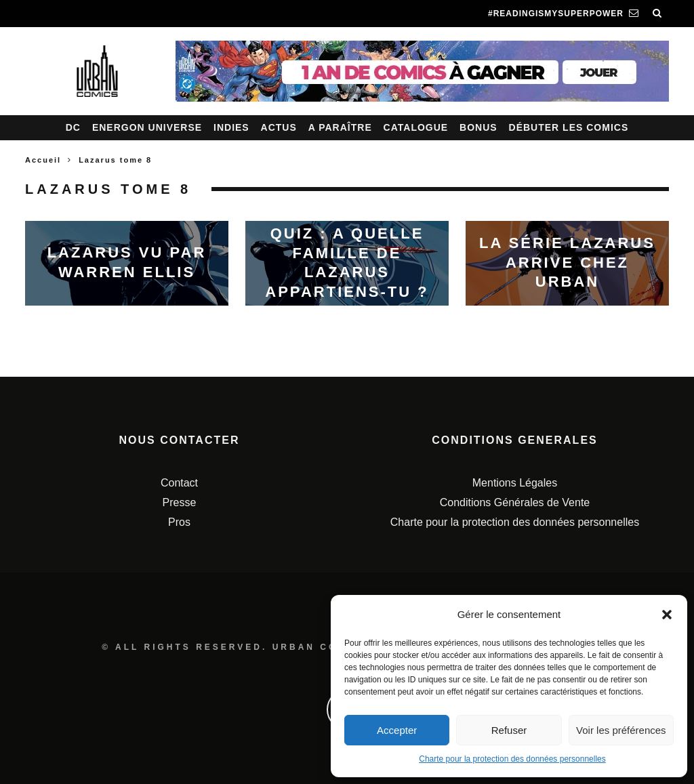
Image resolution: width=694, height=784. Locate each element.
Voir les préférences (621, 730)
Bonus (478, 127)
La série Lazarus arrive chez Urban (567, 262)
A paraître (340, 127)
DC (73, 127)
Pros (179, 522)
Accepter (397, 730)
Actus (279, 127)
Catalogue (416, 127)
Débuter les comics (569, 127)
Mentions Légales (515, 483)
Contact (179, 483)
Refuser (509, 730)
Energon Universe (147, 127)
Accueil (43, 160)
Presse (180, 502)
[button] (667, 615)
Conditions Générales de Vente (515, 502)
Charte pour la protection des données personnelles (512, 759)
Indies (231, 127)
